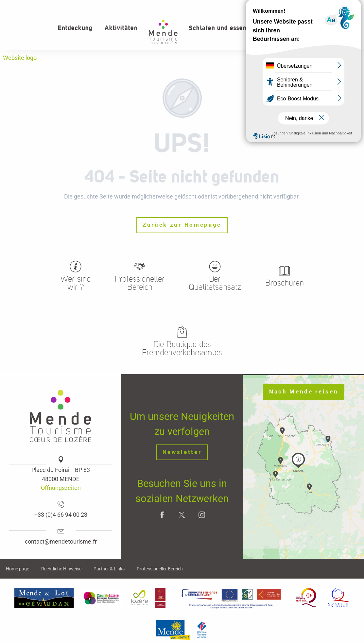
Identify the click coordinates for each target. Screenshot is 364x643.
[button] (337, 28)
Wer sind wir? (310, 7)
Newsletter (182, 452)
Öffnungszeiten (61, 488)
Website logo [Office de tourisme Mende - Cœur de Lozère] (20, 58)
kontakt (345, 7)
